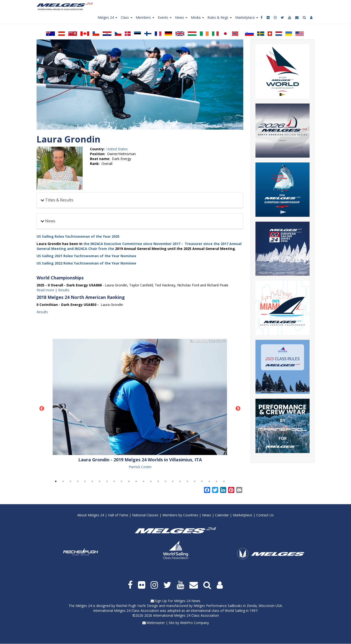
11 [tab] (129, 482)
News (207, 515)
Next (238, 409)
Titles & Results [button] (59, 200)
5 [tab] (85, 482)
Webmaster (156, 623)
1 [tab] (56, 482)
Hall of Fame (118, 515)
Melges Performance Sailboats (218, 606)
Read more (45, 290)
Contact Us (265, 515)
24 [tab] (224, 482)
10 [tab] (122, 482)
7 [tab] (100, 482)
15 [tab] (158, 482)
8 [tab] (107, 482)
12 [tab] (136, 482)
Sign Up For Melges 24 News (178, 601)
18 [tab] (180, 482)
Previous (42, 409)
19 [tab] (187, 482)
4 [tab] (78, 482)
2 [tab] (63, 482)
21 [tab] (202, 482)
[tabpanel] (140, 404)
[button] (140, 397)
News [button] (50, 221)
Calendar (222, 515)
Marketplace (243, 515)
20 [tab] (195, 482)
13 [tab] (144, 482)
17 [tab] (173, 482)
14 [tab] (151, 482)
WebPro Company (195, 623)
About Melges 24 (91, 515)
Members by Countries (180, 515)
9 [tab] (114, 482)
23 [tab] (217, 482)
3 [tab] (70, 482)
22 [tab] (209, 482)
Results (64, 290)
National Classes (145, 515)
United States (117, 149)
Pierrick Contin (140, 467)
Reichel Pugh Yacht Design (137, 606)
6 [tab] (92, 482)
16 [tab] (166, 482)
